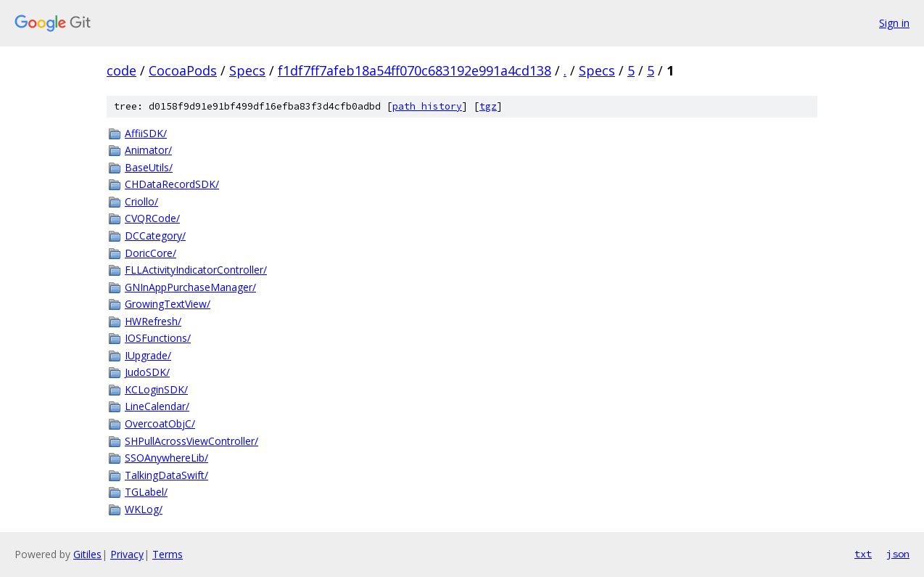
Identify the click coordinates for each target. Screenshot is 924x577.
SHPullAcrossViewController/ (191, 441)
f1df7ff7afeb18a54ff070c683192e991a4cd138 (414, 70)
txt (863, 554)
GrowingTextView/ (168, 304)
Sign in (894, 23)
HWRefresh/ (153, 321)
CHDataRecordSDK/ (172, 184)
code (121, 70)
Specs (247, 70)
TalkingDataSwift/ (166, 475)
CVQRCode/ (152, 218)
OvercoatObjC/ (160, 423)
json (898, 554)
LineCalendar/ (157, 406)
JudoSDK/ (147, 372)
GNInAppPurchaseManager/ (190, 287)
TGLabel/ (146, 492)
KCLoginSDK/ (156, 389)
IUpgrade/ (148, 355)
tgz (488, 106)
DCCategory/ (155, 236)
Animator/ (148, 150)
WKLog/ (144, 509)
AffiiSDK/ (146, 133)
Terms (168, 554)
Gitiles (87, 554)
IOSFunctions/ (158, 338)
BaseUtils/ (149, 167)
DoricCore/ (150, 253)
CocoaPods (183, 70)
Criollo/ (141, 201)
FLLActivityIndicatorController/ (196, 270)
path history (427, 106)
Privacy (127, 554)
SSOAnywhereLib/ (166, 458)
